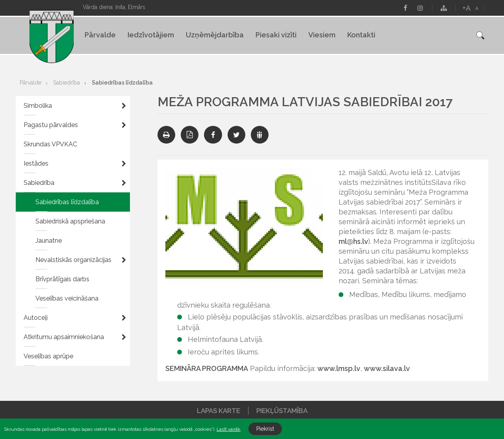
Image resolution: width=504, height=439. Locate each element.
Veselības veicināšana (67, 298)
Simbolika (38, 106)
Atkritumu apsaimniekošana (64, 337)
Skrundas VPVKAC (50, 144)
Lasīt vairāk (229, 429)
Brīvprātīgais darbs (62, 279)
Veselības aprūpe (48, 356)
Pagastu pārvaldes (51, 125)
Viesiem (322, 35)
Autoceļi (36, 318)
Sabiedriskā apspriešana (70, 221)
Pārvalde (100, 35)
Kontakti (361, 35)
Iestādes (36, 163)
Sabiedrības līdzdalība (122, 83)
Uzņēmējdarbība (215, 35)
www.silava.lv (387, 368)
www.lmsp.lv (339, 368)
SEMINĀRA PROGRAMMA (207, 368)
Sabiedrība (67, 83)
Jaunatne (49, 241)
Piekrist (265, 429)
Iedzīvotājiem (151, 35)
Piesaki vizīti (276, 35)
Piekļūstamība (282, 411)
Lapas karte (219, 411)
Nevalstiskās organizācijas (73, 260)
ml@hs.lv (353, 241)
